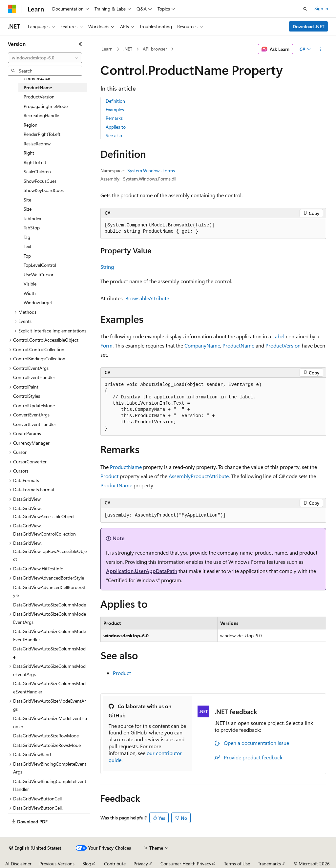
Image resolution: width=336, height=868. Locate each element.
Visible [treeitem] (30, 284)
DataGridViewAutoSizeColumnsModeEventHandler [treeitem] (49, 688)
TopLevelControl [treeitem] (40, 265)
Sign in (321, 8)
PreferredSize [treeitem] (37, 78)
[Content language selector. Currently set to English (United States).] (35, 848)
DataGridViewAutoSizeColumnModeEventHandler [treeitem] (50, 635)
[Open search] (305, 9)
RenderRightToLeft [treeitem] (42, 134)
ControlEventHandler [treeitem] (34, 377)
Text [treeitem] (28, 246)
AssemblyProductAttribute (199, 476)
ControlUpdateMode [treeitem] (34, 405)
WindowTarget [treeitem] (38, 302)
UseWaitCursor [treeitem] (39, 275)
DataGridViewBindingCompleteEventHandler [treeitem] (50, 785)
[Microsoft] (12, 9)
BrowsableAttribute (147, 298)
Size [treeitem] (28, 209)
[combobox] (45, 58)
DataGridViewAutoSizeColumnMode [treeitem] (50, 605)
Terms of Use (237, 864)
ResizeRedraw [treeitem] (37, 144)
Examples (115, 109)
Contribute (115, 864)
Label (278, 336)
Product (109, 476)
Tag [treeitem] (27, 237)
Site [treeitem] (27, 200)
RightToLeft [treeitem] (35, 162)
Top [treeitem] (27, 256)
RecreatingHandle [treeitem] (41, 115)
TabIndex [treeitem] (32, 218)
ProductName (238, 345)
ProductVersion (283, 345)
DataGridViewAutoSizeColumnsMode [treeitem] (49, 653)
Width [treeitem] (30, 293)
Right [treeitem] (29, 153)
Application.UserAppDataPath (142, 571)
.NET (128, 49)
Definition (115, 101)
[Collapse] (80, 44)
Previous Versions (57, 864)
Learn (107, 49)
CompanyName (202, 345)
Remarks (114, 118)
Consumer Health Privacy (186, 864)
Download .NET (309, 26)
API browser (155, 49)
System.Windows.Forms (151, 170)
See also (114, 135)
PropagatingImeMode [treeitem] (46, 106)
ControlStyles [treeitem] (27, 396)
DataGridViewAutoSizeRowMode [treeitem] (46, 736)
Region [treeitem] (31, 125)
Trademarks (269, 864)
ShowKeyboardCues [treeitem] (44, 190)
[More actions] (320, 49)
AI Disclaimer (18, 864)
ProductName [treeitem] (38, 87)
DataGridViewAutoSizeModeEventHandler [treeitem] (50, 722)
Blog (87, 864)
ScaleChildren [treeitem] (37, 171)
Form (106, 345)
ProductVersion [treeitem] (39, 97)
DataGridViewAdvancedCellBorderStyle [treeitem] (49, 591)
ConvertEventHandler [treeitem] (35, 424)
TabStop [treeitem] (32, 228)
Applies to (116, 127)
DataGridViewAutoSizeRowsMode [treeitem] (47, 745)
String (107, 267)
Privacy (141, 864)
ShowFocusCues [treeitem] (40, 181)
